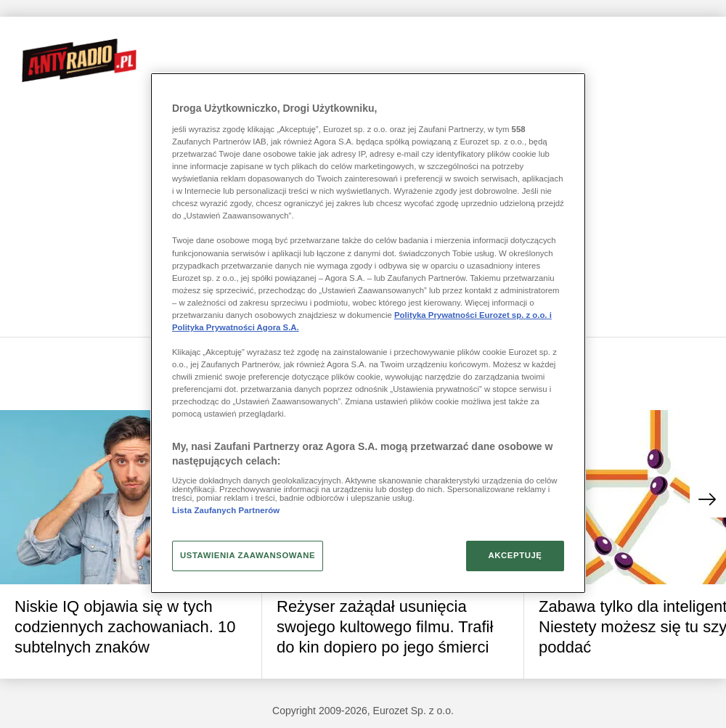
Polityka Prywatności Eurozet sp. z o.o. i (473, 315)
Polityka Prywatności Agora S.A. (236, 327)
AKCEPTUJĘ (515, 555)
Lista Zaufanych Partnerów (226, 510)
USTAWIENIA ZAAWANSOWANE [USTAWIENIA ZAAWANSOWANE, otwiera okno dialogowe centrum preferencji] (248, 555)
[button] (708, 499)
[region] (368, 333)
